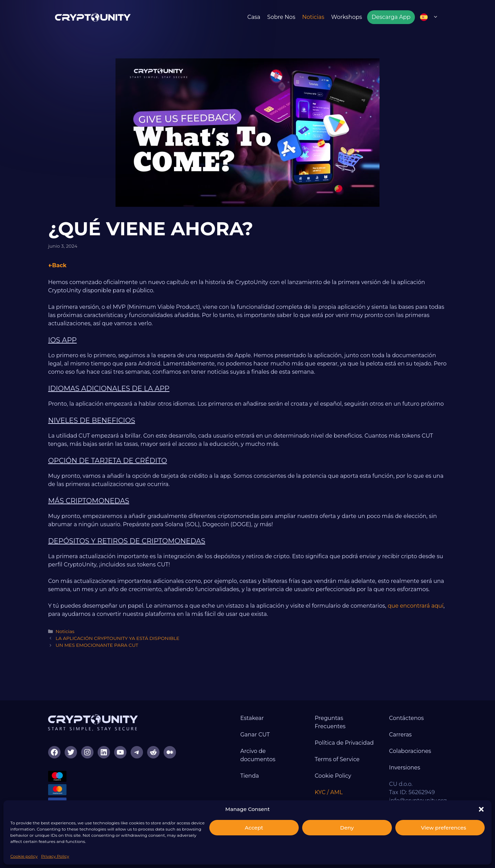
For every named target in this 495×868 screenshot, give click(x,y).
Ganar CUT (255, 735)
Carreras (400, 735)
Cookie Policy (333, 776)
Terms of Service (337, 759)
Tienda (250, 776)
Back (59, 265)
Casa (254, 17)
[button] (481, 809)
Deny (347, 828)
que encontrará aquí (416, 606)
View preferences (444, 828)
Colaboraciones (410, 751)
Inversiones (405, 768)
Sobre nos (281, 17)
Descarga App (391, 17)
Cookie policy (24, 856)
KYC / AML (329, 792)
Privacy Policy (55, 856)
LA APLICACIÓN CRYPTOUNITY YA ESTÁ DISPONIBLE (118, 638)
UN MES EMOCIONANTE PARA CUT (97, 645)
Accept (254, 828)
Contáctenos (406, 718)
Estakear (252, 718)
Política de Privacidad (344, 743)
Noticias (313, 17)
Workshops (346, 17)
